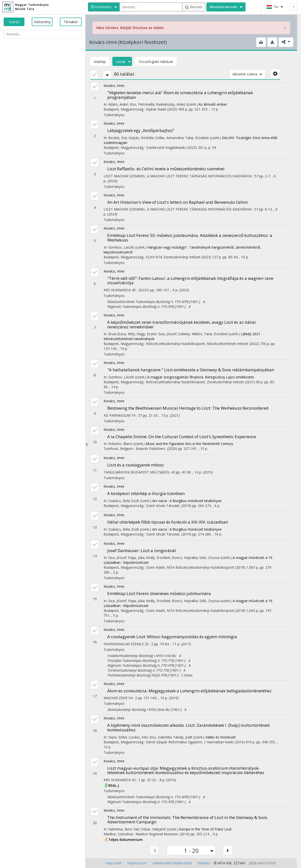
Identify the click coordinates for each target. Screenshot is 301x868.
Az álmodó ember (213, 104)
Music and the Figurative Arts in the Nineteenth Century (189, 444)
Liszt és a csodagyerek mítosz (136, 465)
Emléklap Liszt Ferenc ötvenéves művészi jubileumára (159, 593)
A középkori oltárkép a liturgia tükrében (146, 493)
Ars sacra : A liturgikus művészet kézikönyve (187, 501)
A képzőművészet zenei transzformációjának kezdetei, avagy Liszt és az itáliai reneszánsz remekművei (182, 324)
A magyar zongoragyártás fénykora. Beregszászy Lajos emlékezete (201, 377)
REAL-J (114, 785)
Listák (122, 62)
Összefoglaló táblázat (156, 62)
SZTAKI (239, 863)
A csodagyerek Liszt (172, 637)
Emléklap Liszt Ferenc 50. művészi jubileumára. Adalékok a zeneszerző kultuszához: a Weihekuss (190, 238)
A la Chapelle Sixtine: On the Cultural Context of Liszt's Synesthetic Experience (182, 437)
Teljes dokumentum (125, 840)
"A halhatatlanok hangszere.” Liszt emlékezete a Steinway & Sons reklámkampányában (191, 370)
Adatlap (100, 62)
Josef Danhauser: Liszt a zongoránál (142, 550)
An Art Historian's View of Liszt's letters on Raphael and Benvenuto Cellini (177, 202)
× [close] (285, 28)
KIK (229, 863)
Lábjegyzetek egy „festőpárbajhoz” (141, 130)
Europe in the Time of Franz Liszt (205, 829)
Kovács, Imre (114, 86)
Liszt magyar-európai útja (186, 770)
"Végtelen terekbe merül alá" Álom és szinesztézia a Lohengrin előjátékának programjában (180, 95)
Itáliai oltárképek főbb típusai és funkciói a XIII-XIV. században (168, 522)
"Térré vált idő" (190, 281)
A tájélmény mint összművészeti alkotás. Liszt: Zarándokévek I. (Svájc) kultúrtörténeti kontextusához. (189, 727)
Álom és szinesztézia (189, 691)
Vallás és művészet (221, 737)
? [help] (293, 7)
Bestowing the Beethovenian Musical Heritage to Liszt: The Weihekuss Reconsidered (188, 408)
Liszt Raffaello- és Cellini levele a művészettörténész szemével (166, 169)
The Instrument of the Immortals (187, 820)
